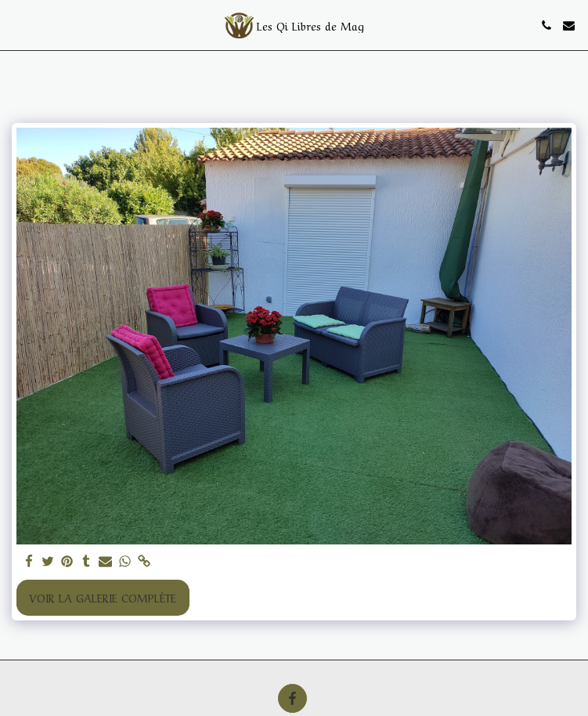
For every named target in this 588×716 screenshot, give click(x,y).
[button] (17, 25)
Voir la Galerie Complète (103, 597)
